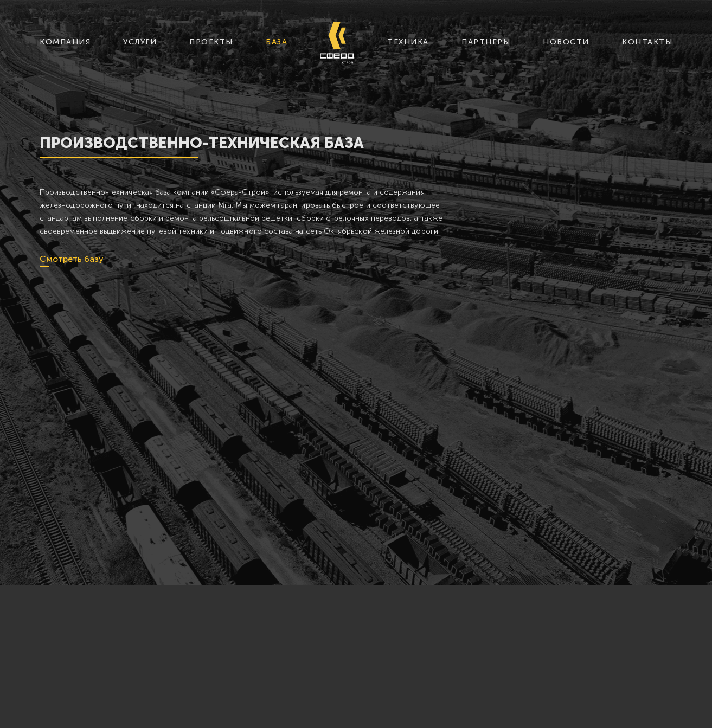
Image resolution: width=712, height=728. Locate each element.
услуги (140, 42)
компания (65, 42)
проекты (211, 42)
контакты (647, 42)
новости (566, 42)
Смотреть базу (72, 259)
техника (408, 42)
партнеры (486, 42)
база (277, 42)
